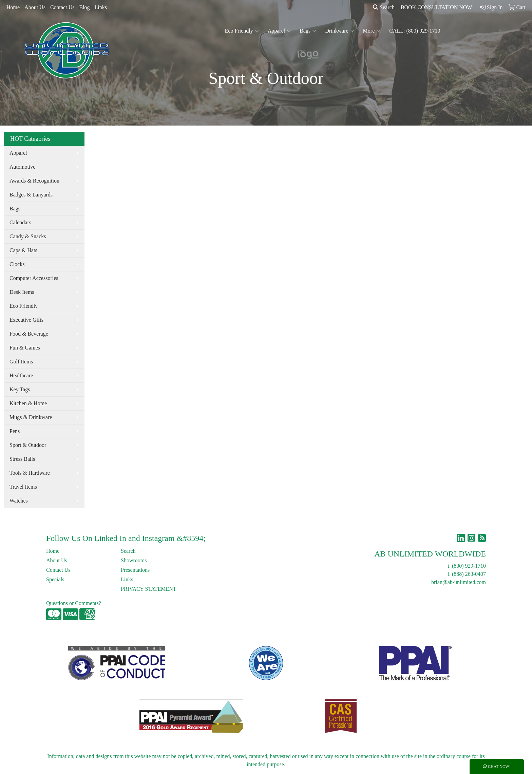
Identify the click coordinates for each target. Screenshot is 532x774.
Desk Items (22, 292)
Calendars (20, 222)
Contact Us (62, 7)
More (372, 31)
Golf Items (21, 362)
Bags (308, 31)
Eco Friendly (242, 31)
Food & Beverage (29, 334)
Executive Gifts (26, 320)
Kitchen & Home (28, 403)
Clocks (17, 264)
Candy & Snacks (28, 236)
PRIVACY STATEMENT (149, 589)
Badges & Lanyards (31, 195)
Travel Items (23, 487)
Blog (84, 7)
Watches (19, 501)
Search (384, 7)
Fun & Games (25, 348)
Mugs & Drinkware (31, 417)
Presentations (135, 570)
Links (101, 7)
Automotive (22, 167)
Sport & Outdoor (28, 445)
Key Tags (20, 389)
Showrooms (134, 560)
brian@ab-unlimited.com (459, 582)
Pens (15, 431)
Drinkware (339, 31)
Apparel (279, 31)
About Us (35, 7)
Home (13, 7)
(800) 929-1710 (469, 566)
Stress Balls (22, 459)
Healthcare (21, 375)
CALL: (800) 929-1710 (415, 31)
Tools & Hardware (30, 473)
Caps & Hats (23, 250)
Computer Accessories (34, 278)
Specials (55, 579)
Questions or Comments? (74, 603)
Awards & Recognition (34, 181)
